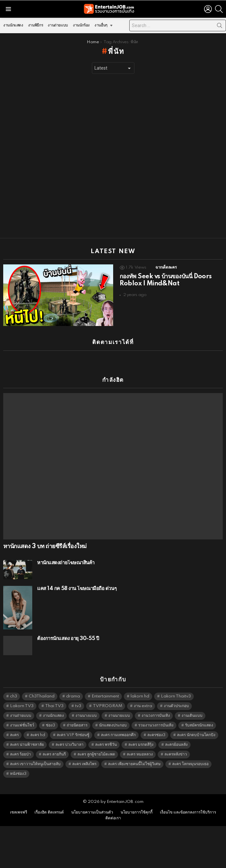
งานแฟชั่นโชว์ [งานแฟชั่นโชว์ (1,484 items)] (22, 725)
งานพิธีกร (35, 25)
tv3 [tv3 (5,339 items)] (78, 706)
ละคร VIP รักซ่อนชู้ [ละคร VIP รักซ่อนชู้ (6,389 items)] (73, 735)
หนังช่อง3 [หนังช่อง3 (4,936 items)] (18, 774)
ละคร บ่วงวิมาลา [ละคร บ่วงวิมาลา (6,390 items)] (69, 745)
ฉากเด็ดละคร (166, 267)
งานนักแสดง (13, 25)
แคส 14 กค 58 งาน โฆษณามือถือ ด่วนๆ (77, 589)
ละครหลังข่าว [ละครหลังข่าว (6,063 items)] (176, 754)
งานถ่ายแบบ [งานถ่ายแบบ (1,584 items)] (21, 716)
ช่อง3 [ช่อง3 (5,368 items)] (50, 725)
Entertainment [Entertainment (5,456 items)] (105, 696)
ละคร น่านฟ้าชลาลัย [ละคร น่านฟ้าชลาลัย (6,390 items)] (27, 745)
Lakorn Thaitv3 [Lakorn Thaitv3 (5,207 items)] (176, 696)
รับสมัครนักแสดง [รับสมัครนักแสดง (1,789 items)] (199, 725)
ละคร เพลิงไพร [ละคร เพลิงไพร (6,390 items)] (84, 764)
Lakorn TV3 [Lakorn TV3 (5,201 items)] (22, 706)
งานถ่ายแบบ (58, 25)
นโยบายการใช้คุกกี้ (137, 812)
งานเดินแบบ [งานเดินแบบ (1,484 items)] (192, 716)
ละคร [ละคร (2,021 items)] (14, 735)
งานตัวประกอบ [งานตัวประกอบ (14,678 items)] (176, 706)
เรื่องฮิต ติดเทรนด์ (49, 812)
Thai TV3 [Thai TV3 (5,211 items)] (54, 706)
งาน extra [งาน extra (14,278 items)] (143, 706)
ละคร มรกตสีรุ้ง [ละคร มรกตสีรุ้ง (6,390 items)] (141, 745)
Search (220, 27)
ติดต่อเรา (113, 818)
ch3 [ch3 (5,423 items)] (14, 696)
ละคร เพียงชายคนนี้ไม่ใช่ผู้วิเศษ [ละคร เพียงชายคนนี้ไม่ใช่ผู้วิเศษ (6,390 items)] (134, 764)
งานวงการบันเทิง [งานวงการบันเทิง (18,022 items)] (156, 716)
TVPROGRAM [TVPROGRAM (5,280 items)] (108, 706)
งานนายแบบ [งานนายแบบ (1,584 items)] (119, 716)
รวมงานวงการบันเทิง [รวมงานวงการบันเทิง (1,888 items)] (156, 725)
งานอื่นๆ (101, 27)
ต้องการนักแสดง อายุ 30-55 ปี (68, 639)
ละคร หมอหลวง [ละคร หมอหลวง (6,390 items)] (140, 754)
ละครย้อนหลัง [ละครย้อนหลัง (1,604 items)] (176, 745)
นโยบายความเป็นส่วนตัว (92, 812)
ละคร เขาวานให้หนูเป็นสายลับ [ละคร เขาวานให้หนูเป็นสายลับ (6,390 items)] (35, 764)
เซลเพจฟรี (19, 812)
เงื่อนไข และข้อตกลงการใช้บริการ (188, 812)
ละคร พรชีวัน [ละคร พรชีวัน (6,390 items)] (106, 745)
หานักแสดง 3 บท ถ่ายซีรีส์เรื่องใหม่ (45, 547)
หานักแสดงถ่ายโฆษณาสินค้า (66, 563)
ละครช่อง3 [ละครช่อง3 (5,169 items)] (156, 735)
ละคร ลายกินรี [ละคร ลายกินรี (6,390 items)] (54, 754)
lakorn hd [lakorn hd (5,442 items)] (140, 696)
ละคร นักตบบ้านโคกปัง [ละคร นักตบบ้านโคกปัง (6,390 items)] (196, 735)
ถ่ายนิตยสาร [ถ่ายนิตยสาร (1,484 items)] (77, 725)
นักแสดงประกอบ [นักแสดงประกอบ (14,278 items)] (113, 725)
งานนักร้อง (81, 25)
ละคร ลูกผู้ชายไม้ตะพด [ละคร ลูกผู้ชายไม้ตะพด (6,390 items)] (96, 754)
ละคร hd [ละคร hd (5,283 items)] (38, 735)
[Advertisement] (76, 156)
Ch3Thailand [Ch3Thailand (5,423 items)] (42, 696)
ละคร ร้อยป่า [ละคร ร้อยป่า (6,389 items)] (20, 754)
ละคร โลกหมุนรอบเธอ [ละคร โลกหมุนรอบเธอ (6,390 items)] (190, 764)
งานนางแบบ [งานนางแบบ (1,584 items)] (86, 716)
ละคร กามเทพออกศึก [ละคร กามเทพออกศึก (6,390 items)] (118, 735)
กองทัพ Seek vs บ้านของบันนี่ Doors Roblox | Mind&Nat (166, 280)
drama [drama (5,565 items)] (73, 696)
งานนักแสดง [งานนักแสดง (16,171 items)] (53, 716)
